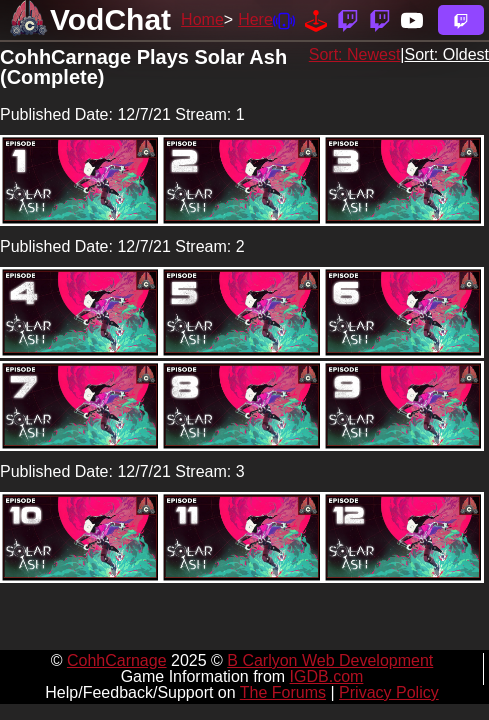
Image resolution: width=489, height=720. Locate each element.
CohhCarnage (117, 660)
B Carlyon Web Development (330, 660)
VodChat (110, 19)
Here (255, 19)
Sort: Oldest (447, 54)
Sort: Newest (355, 54)
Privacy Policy (389, 692)
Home (202, 19)
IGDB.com (327, 676)
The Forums (283, 692)
